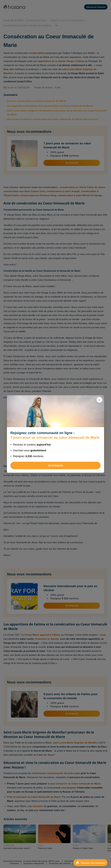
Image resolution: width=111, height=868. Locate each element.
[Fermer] (99, 400)
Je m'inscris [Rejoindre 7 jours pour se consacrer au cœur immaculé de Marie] (55, 465)
